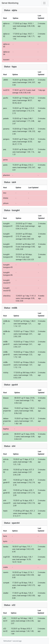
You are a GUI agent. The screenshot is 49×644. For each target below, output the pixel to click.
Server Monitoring (10, 3)
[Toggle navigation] (44, 3)
